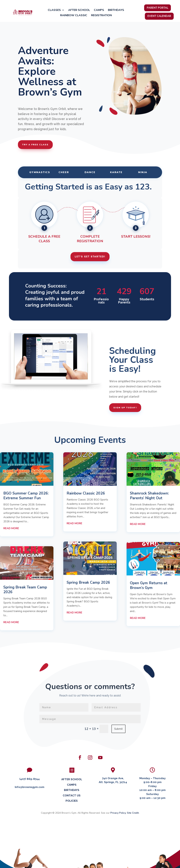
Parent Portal (157, 8)
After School (79, 10)
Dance (90, 172)
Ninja (143, 172)
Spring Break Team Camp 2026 (25, 590)
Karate (116, 172)
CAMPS (72, 785)
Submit (118, 729)
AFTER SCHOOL (72, 779)
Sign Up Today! (125, 408)
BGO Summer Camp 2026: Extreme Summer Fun (26, 496)
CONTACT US (72, 796)
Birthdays (116, 10)
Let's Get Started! (90, 257)
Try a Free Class (35, 145)
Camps (99, 10)
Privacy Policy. (118, 813)
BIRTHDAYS (72, 790)
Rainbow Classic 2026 (86, 493)
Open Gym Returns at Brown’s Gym (149, 585)
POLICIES (72, 801)
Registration (101, 16)
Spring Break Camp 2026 (88, 582)
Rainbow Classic (74, 16)
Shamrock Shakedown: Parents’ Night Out (149, 496)
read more (11, 528)
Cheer (64, 172)
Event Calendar (159, 16)
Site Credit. (133, 813)
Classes (54, 10)
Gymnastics (40, 172)
